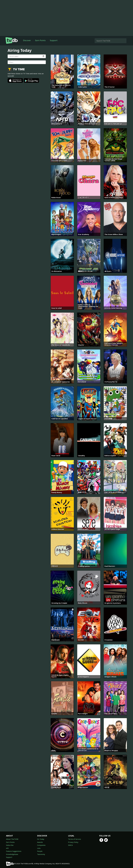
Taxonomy (41, 854)
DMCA (70, 845)
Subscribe (10, 845)
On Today (41, 839)
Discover (27, 40)
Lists (39, 848)
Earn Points (40, 40)
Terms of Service (75, 839)
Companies (41, 845)
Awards (40, 842)
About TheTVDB (12, 839)
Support (54, 40)
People (40, 851)
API (7, 848)
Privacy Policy (73, 842)
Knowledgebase (12, 854)
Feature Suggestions (14, 851)
